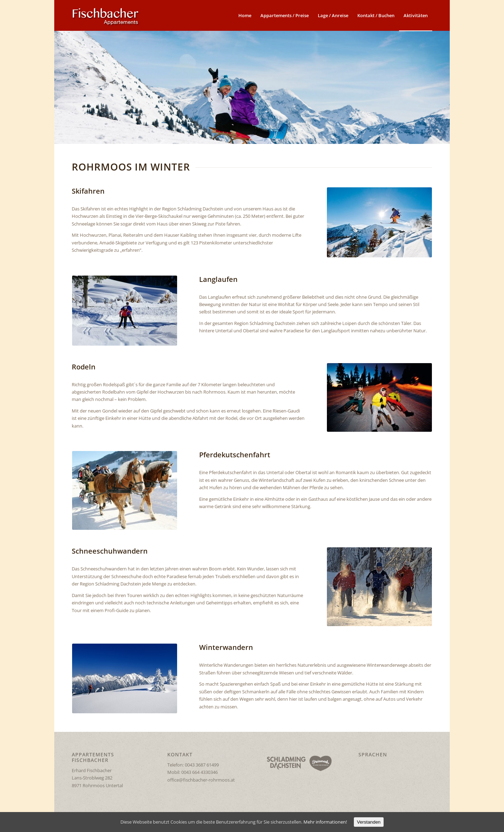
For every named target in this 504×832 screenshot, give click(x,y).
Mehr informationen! (325, 822)
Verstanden (369, 822)
